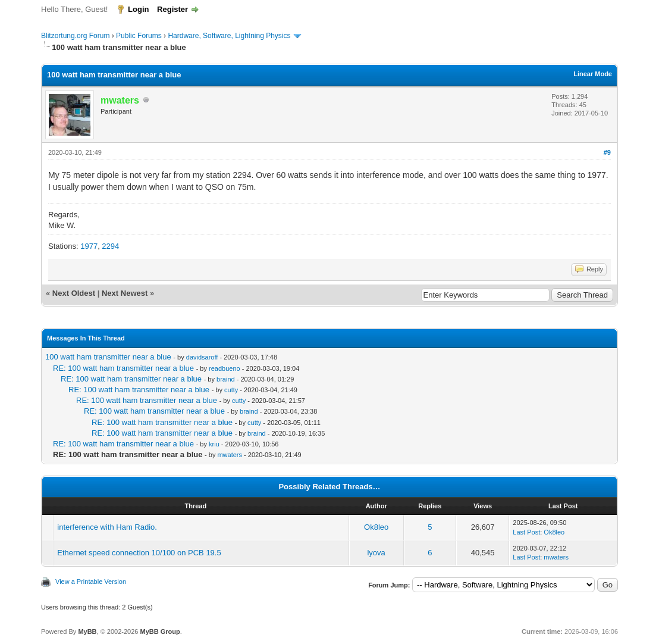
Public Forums (139, 36)
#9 (607, 152)
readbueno (225, 368)
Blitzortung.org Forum (75, 36)
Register (172, 9)
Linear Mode (593, 74)
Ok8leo (376, 527)
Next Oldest (74, 293)
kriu (214, 444)
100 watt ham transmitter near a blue (108, 357)
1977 (89, 246)
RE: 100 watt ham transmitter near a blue (123, 368)
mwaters (230, 455)
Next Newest (125, 293)
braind (226, 379)
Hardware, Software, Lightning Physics (229, 36)
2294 (110, 246)
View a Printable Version (91, 582)
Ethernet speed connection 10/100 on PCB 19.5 (139, 553)
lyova (376, 553)
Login (138, 9)
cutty (231, 390)
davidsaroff (202, 357)
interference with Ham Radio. (107, 527)
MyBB (87, 632)
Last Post (526, 532)
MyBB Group (160, 632)
